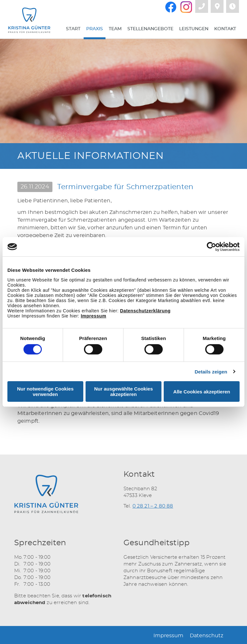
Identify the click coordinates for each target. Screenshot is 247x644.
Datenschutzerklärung (145, 311)
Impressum (93, 316)
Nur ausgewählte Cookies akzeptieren (124, 391)
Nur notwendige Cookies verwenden (45, 391)
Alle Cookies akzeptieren (202, 392)
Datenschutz (206, 636)
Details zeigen (211, 372)
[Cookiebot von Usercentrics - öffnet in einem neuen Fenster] (211, 247)
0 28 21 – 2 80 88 (153, 506)
